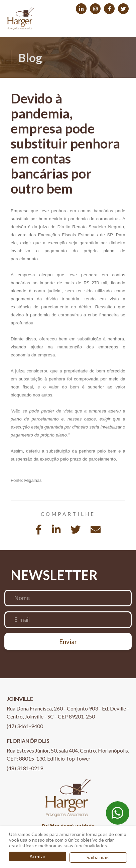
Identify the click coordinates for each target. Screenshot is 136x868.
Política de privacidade (68, 826)
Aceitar (38, 856)
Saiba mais (98, 857)
